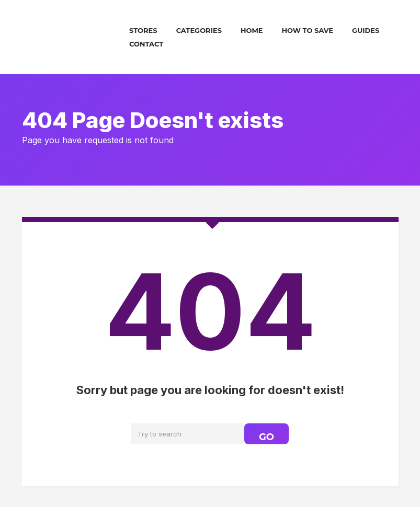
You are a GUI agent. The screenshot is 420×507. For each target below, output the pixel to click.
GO (266, 437)
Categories (199, 30)
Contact (146, 44)
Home (252, 30)
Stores (143, 30)
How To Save (308, 30)
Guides (366, 30)
